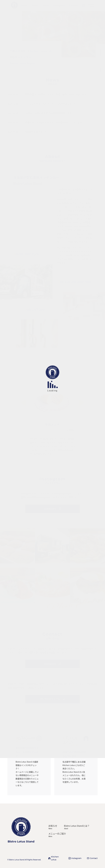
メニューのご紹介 (57, 835)
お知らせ (53, 827)
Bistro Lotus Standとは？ (77, 827)
